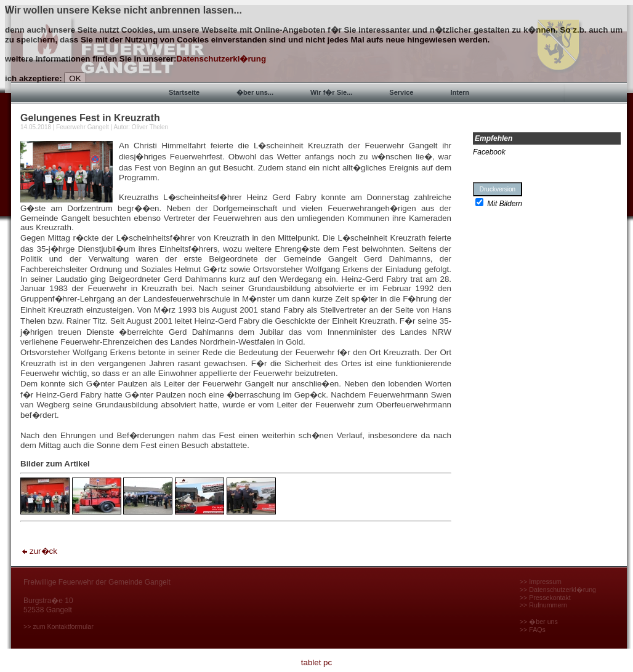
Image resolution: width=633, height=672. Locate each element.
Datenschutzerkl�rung (221, 59)
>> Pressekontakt (545, 598)
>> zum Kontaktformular (58, 626)
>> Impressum (541, 582)
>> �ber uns (539, 622)
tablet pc (316, 662)
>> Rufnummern (543, 605)
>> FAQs (533, 630)
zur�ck (39, 551)
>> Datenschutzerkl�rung (558, 590)
